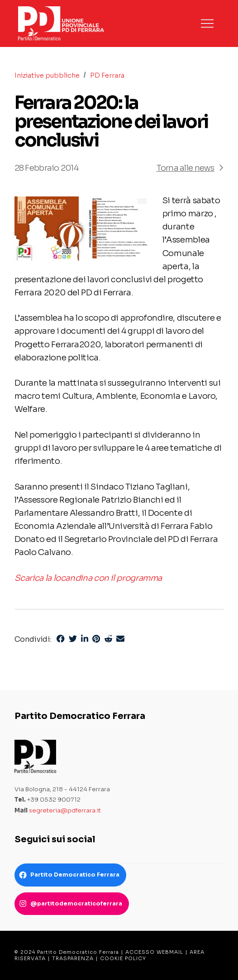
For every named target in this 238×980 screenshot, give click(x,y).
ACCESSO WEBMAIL (154, 952)
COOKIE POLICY (123, 958)
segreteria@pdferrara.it (65, 810)
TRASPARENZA (73, 958)
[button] (207, 23)
